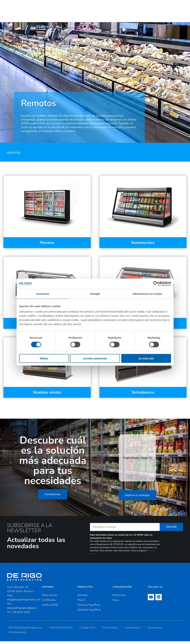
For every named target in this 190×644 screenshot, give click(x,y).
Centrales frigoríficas (89, 612)
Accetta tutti (146, 358)
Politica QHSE (50, 608)
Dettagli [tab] (95, 294)
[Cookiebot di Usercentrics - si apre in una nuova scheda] (156, 284)
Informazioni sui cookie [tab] (147, 294)
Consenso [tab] (43, 294)
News (116, 603)
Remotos (14, 156)
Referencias (119, 598)
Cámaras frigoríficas (89, 608)
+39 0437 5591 (21, 615)
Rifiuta (44, 358)
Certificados (49, 603)
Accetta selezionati (95, 358)
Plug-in (82, 603)
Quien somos (50, 598)
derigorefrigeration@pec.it (22, 611)
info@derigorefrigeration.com (24, 602)
